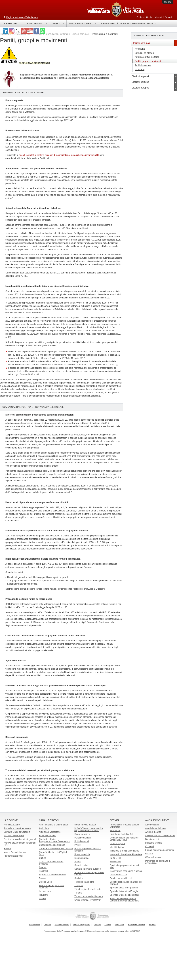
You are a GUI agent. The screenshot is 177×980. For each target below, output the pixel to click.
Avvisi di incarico (153, 832)
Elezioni (7, 849)
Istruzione (44, 895)
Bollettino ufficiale (154, 843)
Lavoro (42, 899)
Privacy (97, 925)
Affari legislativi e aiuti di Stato (53, 825)
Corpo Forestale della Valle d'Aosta (56, 849)
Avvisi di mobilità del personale (160, 836)
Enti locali (44, 871)
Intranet (158, 17)
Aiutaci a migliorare (82, 925)
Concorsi (149, 846)
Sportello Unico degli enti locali (125, 895)
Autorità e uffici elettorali (147, 57)
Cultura (43, 858)
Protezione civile (82, 854)
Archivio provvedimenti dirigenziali (20, 839)
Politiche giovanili (83, 838)
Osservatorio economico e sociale (126, 871)
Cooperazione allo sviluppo (52, 845)
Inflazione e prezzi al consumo (124, 851)
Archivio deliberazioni (14, 836)
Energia (43, 867)
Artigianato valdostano (50, 832)
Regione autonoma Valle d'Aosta (22, 17)
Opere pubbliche (82, 834)
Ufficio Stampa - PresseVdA (88, 900)
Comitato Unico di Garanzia (17, 832)
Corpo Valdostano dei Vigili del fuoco (54, 853)
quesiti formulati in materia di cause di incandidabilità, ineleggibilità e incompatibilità (59, 155)
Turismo (78, 893)
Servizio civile (81, 865)
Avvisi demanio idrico (155, 828)
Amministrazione (12, 825)
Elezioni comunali (80, 34)
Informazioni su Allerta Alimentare (126, 854)
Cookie (108, 925)
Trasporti (79, 886)
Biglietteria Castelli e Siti (122, 834)
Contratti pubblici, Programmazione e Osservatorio (55, 840)
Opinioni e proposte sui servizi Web (124, 866)
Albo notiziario (152, 825)
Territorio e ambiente (84, 882)
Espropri (149, 854)
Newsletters (116, 862)
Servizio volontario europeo (88, 869)
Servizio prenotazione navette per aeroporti (126, 883)
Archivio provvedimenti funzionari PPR (20, 844)
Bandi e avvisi (152, 839)
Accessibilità (34, 925)
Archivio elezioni (143, 65)
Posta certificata (144, 17)
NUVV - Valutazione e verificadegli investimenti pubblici (89, 829)
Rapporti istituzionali (13, 856)
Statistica (79, 878)
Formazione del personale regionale (52, 887)
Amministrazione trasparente (17, 828)
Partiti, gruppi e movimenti (148, 61)
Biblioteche (115, 831)
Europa (43, 878)
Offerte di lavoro (153, 857)
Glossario (140, 69)
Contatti (168, 17)
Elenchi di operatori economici (160, 850)
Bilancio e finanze (48, 836)
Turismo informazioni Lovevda (89, 896)
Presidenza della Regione (73, 931)
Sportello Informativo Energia (124, 891)
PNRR (77, 845)
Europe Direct (46, 882)
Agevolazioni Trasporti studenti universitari (125, 826)
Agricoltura (44, 828)
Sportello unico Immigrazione (124, 888)
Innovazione (45, 891)
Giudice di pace (117, 844)
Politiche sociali (82, 841)
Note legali (120, 925)
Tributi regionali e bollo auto (88, 889)
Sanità (77, 862)
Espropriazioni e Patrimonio (52, 875)
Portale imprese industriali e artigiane (88, 850)
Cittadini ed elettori (144, 53)
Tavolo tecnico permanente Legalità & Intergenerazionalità (125, 900)
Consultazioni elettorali (57, 34)
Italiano (168, 2)
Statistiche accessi (136, 925)
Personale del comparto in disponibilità (158, 862)
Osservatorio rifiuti (119, 875)
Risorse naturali (82, 858)
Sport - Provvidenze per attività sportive (89, 874)
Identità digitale (117, 847)
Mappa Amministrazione (15, 852)
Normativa (140, 49)
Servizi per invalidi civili (121, 878)
